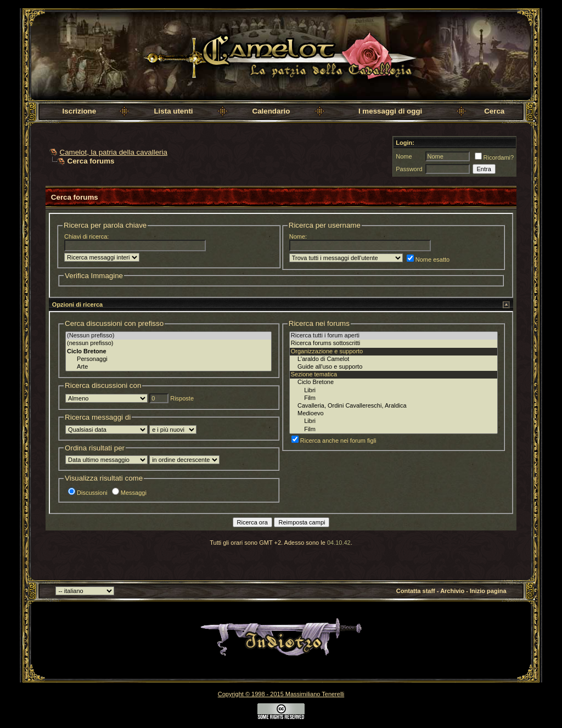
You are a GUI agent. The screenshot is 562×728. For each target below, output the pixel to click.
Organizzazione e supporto (394, 352)
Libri (394, 391)
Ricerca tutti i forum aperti (394, 336)
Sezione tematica (394, 375)
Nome (404, 156)
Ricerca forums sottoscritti (394, 343)
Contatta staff (416, 591)
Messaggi (129, 493)
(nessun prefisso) (168, 343)
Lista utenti (173, 111)
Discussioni (88, 493)
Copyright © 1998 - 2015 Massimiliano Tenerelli (281, 694)
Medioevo (394, 414)
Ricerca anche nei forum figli (334, 441)
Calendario (271, 111)
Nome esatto (428, 259)
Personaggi (168, 359)
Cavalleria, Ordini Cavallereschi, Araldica (394, 406)
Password (409, 169)
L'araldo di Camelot (394, 359)
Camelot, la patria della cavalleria (114, 152)
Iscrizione (79, 111)
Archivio (452, 591)
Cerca (494, 111)
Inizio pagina (488, 591)
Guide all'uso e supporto (394, 367)
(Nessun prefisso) (168, 336)
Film (394, 398)
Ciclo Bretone (394, 382)
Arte (168, 367)
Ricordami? (494, 157)
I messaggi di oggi (390, 111)
